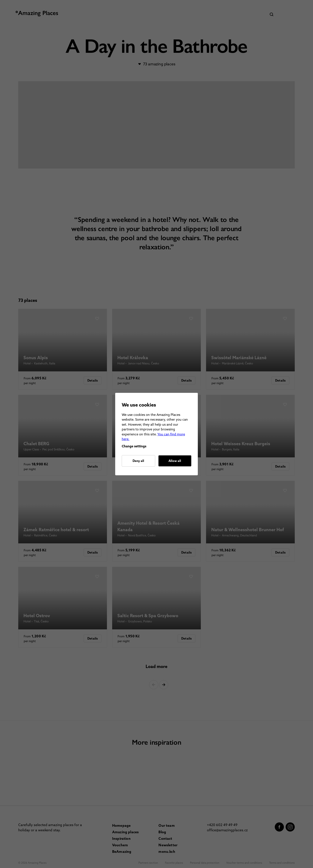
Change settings (134, 446)
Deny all (138, 461)
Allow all (175, 461)
